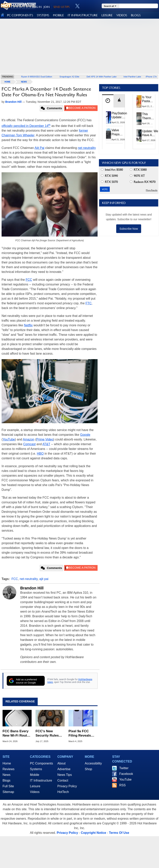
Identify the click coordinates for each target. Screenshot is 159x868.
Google (85, 435)
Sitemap (8, 792)
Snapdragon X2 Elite (69, 77)
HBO (40, 454)
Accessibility (93, 763)
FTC (89, 303)
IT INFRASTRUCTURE (83, 15)
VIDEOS (122, 15)
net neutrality (87, 148)
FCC (29, 280)
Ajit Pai (39, 148)
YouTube (9, 439)
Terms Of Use (119, 833)
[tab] (108, 101)
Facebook (126, 774)
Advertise (64, 769)
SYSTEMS (43, 15)
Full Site (8, 786)
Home (7, 763)
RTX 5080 (138, 170)
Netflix (28, 325)
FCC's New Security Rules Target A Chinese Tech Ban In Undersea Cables (49, 734)
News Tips (65, 775)
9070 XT (137, 176)
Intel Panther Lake (132, 77)
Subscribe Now (129, 229)
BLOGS (136, 15)
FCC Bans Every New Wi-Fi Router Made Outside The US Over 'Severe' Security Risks (17, 734)
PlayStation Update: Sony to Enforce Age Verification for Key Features (119, 116)
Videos (35, 792)
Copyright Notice (94, 833)
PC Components (42, 763)
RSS (122, 785)
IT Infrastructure (41, 780)
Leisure (35, 786)
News (24, 82)
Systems (36, 769)
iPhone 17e (151, 77)
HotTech (63, 792)
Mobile (35, 775)
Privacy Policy (67, 786)
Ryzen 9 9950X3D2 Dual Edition (37, 77)
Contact (63, 780)
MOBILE (58, 15)
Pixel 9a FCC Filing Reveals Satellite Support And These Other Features (82, 734)
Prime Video (45, 439)
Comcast (29, 444)
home (7, 82)
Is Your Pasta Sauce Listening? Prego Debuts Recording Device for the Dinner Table (149, 99)
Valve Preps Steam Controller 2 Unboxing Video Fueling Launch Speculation (120, 132)
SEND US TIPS (61, 7)
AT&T (46, 444)
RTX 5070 (109, 182)
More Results (152, 190)
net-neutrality (29, 579)
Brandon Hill (32, 588)
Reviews (8, 769)
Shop (88, 769)
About (61, 763)
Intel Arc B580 (112, 170)
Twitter (124, 768)
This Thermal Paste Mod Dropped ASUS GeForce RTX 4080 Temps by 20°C (149, 116)
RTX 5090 (109, 176)
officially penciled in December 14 (26, 126)
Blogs (6, 780)
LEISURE (107, 15)
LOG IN (37, 7)
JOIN (47, 7)
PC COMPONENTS (20, 15)
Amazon (29, 439)
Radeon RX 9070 (143, 182)
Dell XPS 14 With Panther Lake (102, 77)
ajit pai (44, 579)
